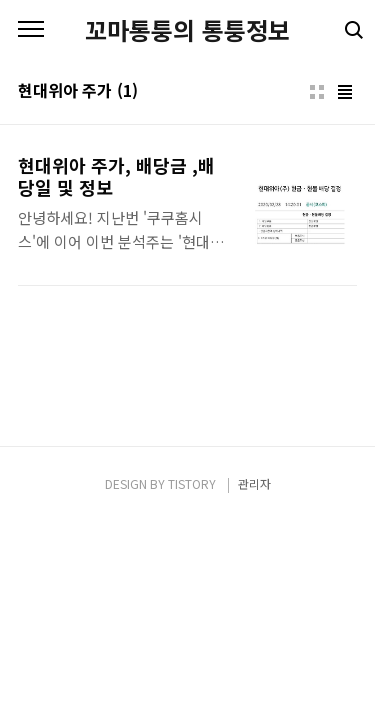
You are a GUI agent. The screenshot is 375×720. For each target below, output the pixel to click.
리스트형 (345, 92)
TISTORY (192, 483)
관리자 (254, 483)
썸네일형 (317, 92)
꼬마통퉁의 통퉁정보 (187, 30)
